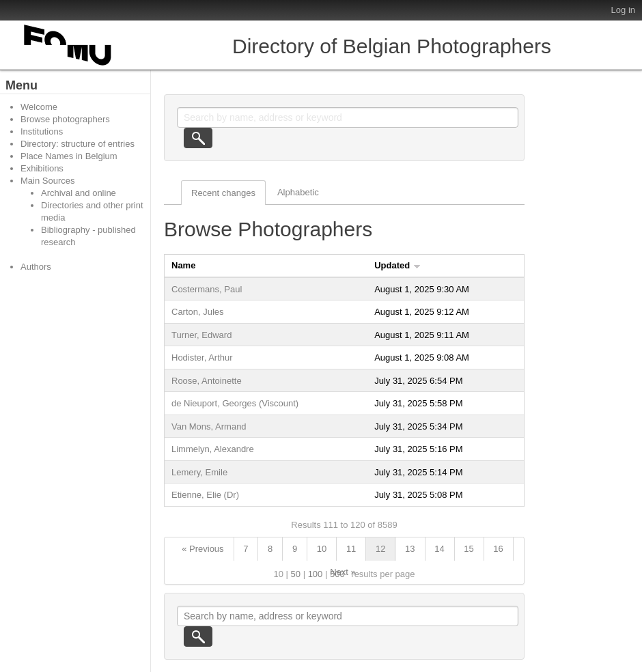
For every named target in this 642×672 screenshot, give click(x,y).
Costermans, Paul (207, 289)
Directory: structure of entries (78, 144)
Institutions (42, 131)
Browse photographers (65, 119)
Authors (36, 267)
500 (337, 574)
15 (469, 549)
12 (380, 549)
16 (498, 549)
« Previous (203, 549)
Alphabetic (298, 192)
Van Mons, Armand (209, 426)
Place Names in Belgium (69, 156)
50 (296, 574)
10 (322, 549)
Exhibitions (42, 168)
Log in (623, 10)
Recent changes (223, 193)
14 (439, 549)
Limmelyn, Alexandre (213, 449)
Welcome (39, 107)
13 (410, 549)
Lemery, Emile (199, 472)
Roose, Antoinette (207, 381)
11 (351, 549)
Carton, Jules (198, 312)
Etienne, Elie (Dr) (205, 495)
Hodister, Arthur (202, 358)
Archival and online (79, 193)
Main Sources (47, 181)
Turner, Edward (201, 335)
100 (316, 574)
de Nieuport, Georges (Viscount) (235, 403)
